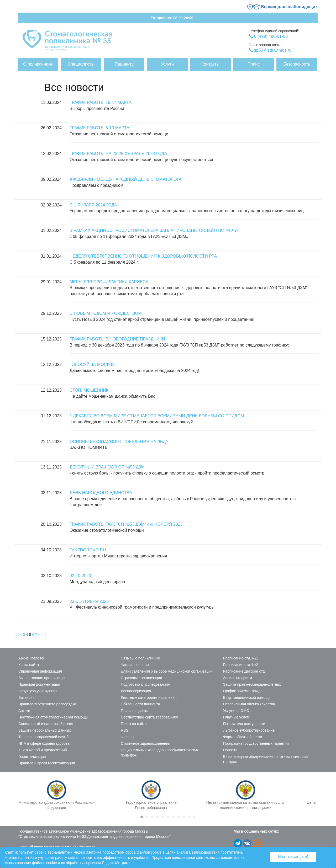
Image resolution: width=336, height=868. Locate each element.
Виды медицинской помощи (247, 697)
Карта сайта (29, 665)
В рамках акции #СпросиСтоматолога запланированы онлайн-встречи (154, 230)
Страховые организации (141, 678)
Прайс (254, 64)
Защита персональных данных (45, 730)
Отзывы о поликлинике (140, 658)
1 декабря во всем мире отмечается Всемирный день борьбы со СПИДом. (157, 416)
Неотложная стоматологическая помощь (53, 717)
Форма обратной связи (243, 737)
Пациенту (124, 64)
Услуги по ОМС (236, 711)
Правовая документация (39, 684)
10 (189, 817)
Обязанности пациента (140, 704)
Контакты (210, 64)
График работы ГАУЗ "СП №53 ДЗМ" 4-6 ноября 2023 (126, 524)
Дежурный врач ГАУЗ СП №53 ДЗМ (107, 467)
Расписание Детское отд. (244, 671)
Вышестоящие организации (42, 678)
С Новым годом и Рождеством (106, 313)
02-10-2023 (80, 576)
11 (194, 817)
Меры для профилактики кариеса (109, 282)
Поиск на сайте (134, 724)
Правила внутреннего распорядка (47, 704)
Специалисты (81, 64)
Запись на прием (238, 678)
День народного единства (101, 493)
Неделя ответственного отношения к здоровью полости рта (143, 256)
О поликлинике (38, 64)
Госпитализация (32, 757)
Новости (230, 750)
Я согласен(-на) (293, 857)
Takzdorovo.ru (88, 550)
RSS (125, 730)
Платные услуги (237, 717)
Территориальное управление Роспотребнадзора (151, 805)
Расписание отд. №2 (241, 665)
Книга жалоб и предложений (43, 750)
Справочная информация (40, 671)
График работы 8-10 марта (99, 128)
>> (44, 635)
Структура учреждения (38, 691)
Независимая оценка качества (249, 704)
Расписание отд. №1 (241, 658)
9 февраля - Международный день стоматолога (126, 179)
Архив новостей (32, 658)
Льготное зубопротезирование (249, 730)
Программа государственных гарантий (256, 743)
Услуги (167, 64)
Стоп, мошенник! (90, 390)
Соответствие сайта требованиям (149, 717)
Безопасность (297, 64)
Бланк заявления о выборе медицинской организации (167, 671)
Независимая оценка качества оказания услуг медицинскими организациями (246, 805)
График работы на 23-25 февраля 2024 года (118, 154)
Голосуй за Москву (92, 364)
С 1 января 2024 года (93, 205)
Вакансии (27, 697)
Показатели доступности (244, 724)
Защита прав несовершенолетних (252, 684)
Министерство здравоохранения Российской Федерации (57, 805)
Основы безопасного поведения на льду (119, 442)
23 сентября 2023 (89, 601)
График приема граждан (244, 691)
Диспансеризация (136, 691)
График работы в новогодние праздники (117, 339)
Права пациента (135, 711)
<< (17, 635)
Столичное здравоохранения (145, 743)
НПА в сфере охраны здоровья (45, 743)
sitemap (127, 737)
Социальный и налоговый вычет (46, 724)
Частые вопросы (135, 665)
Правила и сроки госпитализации (47, 763)
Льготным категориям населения (149, 697)
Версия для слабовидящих (282, 7)
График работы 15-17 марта (101, 102)
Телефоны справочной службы (45, 737)
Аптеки (24, 711)
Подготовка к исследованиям (146, 684)
